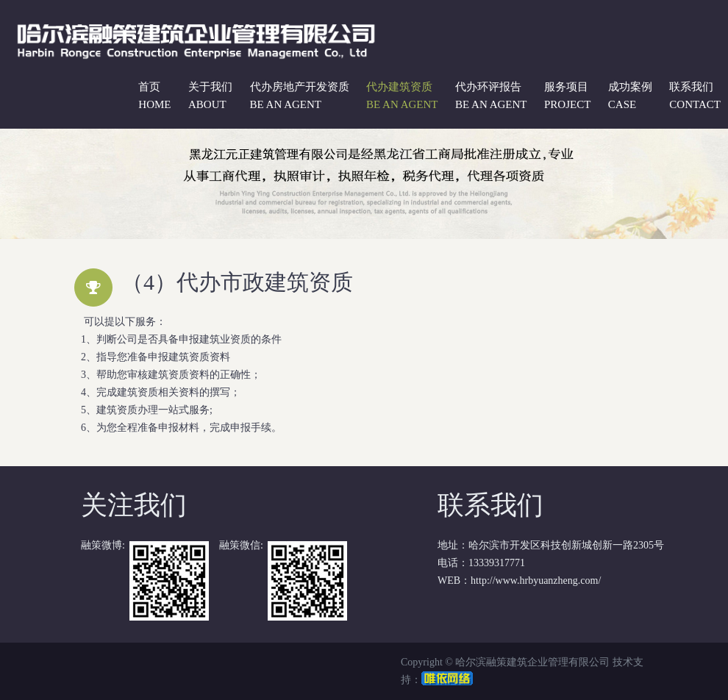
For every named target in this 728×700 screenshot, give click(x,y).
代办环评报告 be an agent (491, 96)
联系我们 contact (695, 96)
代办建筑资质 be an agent (402, 96)
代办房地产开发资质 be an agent (300, 96)
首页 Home (154, 96)
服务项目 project (567, 96)
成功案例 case (630, 96)
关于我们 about (210, 96)
